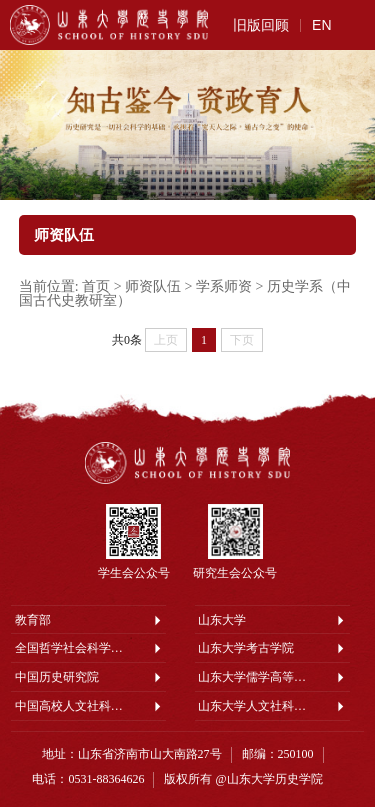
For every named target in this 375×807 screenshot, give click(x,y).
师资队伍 (153, 286)
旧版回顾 (261, 25)
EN (321, 25)
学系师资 (224, 286)
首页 (96, 286)
